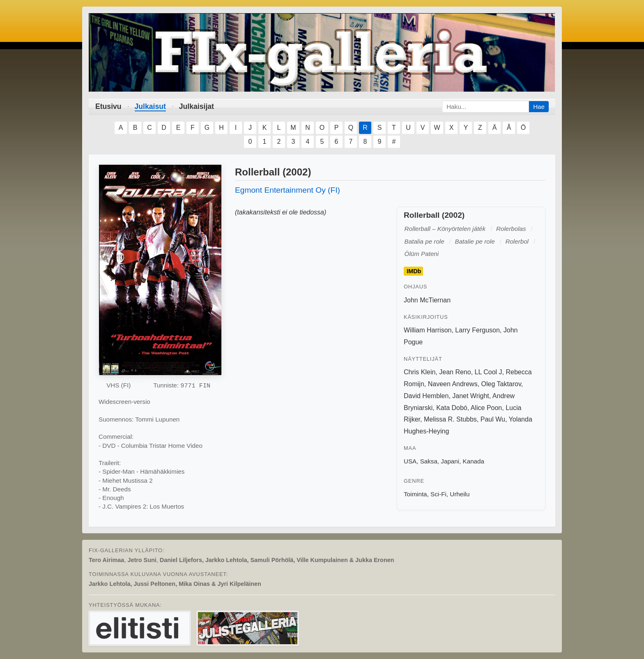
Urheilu (460, 494)
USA (410, 461)
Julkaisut (150, 106)
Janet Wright (471, 396)
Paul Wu (493, 419)
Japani (450, 461)
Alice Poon (486, 408)
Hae (539, 107)
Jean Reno (455, 372)
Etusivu (108, 106)
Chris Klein (420, 372)
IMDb (414, 271)
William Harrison (428, 330)
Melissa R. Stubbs (450, 419)
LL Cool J (489, 372)
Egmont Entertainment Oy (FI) (287, 190)
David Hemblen (426, 396)
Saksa (429, 461)
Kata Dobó (452, 408)
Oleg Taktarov (501, 384)
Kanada (474, 461)
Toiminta (415, 494)
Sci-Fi (438, 494)
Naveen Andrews (453, 384)
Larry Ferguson (477, 330)
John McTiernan (427, 300)
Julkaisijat (197, 106)
